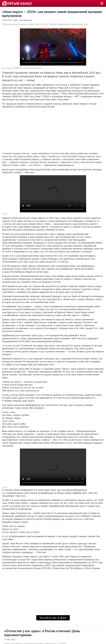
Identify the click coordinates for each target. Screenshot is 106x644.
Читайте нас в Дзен (53, 618)
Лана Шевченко (26, 20)
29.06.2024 (7, 20)
